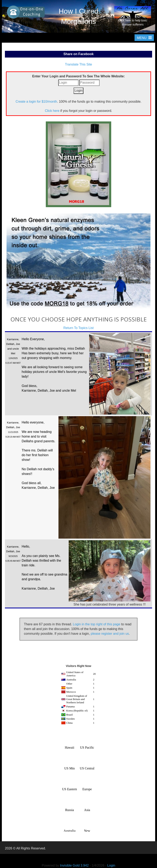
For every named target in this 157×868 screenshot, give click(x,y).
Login (111, 865)
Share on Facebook (78, 54)
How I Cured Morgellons (79, 16)
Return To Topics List (78, 328)
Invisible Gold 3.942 (75, 865)
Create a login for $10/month (36, 102)
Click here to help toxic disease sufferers (133, 16)
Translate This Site (79, 64)
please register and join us (110, 634)
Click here (52, 111)
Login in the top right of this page (96, 624)
